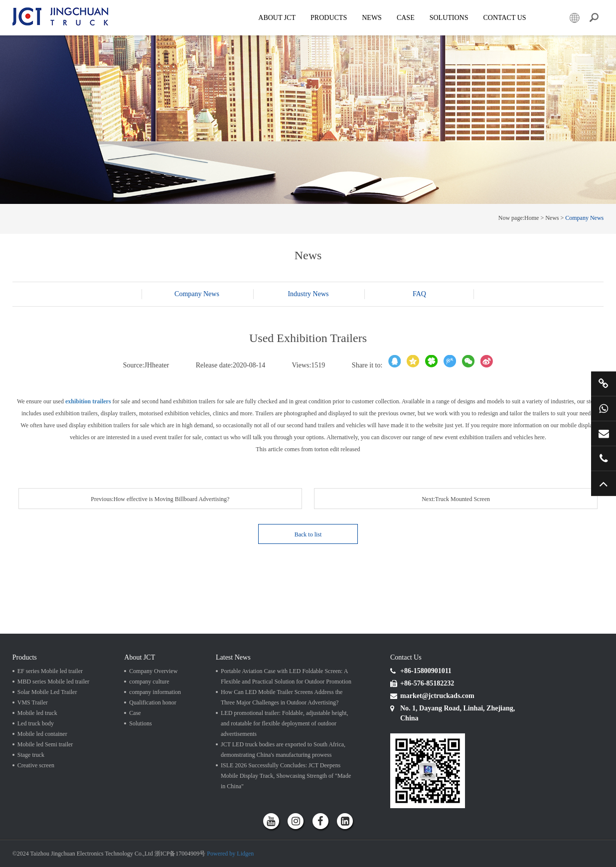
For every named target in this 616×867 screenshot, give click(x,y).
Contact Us (504, 18)
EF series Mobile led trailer (50, 671)
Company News (584, 218)
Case (406, 18)
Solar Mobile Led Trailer (47, 692)
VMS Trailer (33, 702)
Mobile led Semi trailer (45, 744)
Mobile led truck (37, 713)
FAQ (419, 294)
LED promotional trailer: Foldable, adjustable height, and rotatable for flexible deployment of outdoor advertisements (285, 723)
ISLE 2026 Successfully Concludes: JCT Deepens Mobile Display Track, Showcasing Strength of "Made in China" (286, 776)
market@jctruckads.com (604, 433)
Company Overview (153, 671)
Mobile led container (42, 734)
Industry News (308, 294)
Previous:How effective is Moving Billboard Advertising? (160, 499)
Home (532, 218)
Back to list (308, 534)
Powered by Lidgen (230, 854)
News (372, 18)
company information (155, 692)
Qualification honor (153, 702)
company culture (149, 682)
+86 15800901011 (604, 408)
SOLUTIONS (449, 18)
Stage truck (31, 755)
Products (329, 18)
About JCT (277, 18)
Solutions (140, 723)
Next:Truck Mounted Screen (456, 499)
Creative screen (36, 765)
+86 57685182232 (604, 458)
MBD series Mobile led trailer (54, 682)
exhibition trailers (88, 401)
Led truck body (36, 723)
